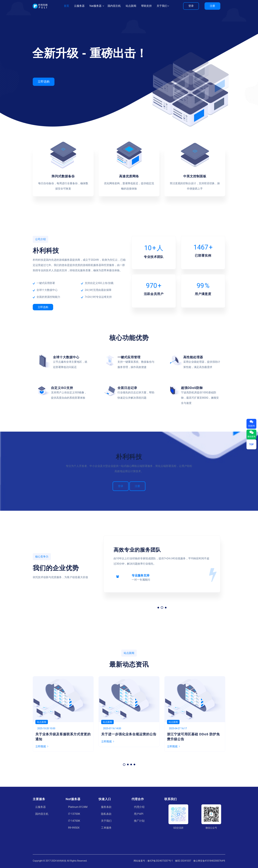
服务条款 (106, 807)
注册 (212, 6)
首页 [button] (66, 6)
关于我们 (106, 821)
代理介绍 (139, 807)
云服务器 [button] (79, 6)
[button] (159, 608)
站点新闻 (42, 722)
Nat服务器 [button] (96, 6)
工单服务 (106, 828)
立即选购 (43, 307)
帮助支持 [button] (146, 6)
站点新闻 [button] (131, 6)
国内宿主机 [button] (114, 6)
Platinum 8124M (78, 807)
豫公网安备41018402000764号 (209, 861)
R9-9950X (74, 828)
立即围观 (42, 742)
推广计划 (139, 821)
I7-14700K (74, 821)
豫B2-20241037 (183, 861)
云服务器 (40, 807)
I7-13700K (74, 814)
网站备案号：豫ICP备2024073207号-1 (153, 861)
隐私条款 (106, 814)
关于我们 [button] (162, 6)
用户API (139, 814)
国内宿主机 (42, 814)
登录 (191, 6)
